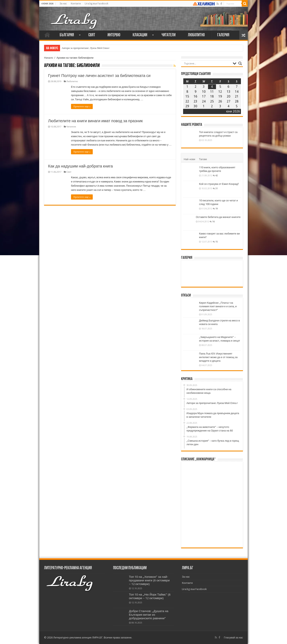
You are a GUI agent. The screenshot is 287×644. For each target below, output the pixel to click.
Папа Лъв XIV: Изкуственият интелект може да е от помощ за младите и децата (218, 357)
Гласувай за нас (233, 638)
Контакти (76, 4)
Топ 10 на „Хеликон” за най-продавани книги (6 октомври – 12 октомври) (149, 580)
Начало (47, 35)
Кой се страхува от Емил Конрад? (219, 184)
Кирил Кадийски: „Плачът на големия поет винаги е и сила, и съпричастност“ (218, 306)
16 (213, 222)
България (67, 35)
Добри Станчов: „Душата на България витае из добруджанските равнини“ (149, 615)
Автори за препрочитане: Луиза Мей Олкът (86, 48)
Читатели (169, 35)
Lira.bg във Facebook (97, 4)
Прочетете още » (82, 106)
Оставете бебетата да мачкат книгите (218, 217)
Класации (140, 35)
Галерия (223, 35)
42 (217, 175)
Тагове (203, 159)
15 (217, 242)
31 (217, 188)
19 (217, 209)
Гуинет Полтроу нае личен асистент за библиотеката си (99, 76)
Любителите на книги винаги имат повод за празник (95, 121)
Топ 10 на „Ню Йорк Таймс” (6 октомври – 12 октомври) (150, 596)
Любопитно (196, 35)
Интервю (114, 35)
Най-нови (189, 159)
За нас (63, 4)
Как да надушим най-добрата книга (80, 166)
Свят (92, 35)
